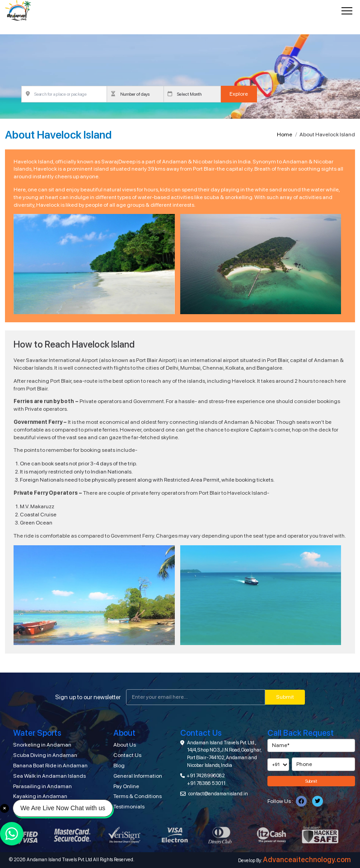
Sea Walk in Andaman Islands (49, 776)
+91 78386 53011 (206, 783)
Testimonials (129, 807)
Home (285, 135)
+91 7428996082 (206, 775)
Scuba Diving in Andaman (45, 755)
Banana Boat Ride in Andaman (50, 766)
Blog (119, 766)
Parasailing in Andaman (42, 786)
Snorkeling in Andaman (42, 745)
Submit (285, 697)
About (124, 733)
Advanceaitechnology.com (307, 860)
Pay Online (126, 786)
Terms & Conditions (138, 796)
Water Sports (37, 733)
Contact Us (127, 755)
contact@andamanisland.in (218, 794)
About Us (125, 745)
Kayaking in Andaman (40, 796)
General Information (138, 776)
